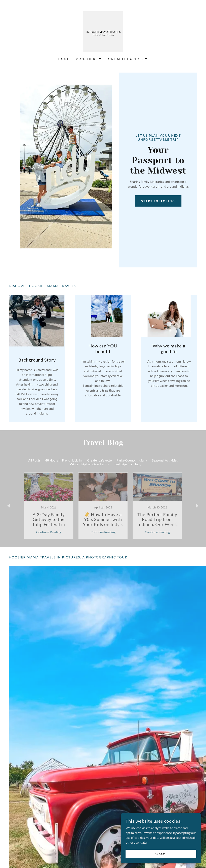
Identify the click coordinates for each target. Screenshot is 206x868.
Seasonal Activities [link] (165, 460)
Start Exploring (158, 201)
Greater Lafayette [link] (99, 460)
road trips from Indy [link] (127, 464)
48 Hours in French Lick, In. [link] (64, 460)
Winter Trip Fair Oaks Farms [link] (89, 464)
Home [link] (64, 59)
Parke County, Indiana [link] (132, 460)
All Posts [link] (34, 460)
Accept (161, 854)
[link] (103, 31)
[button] (89, 59)
